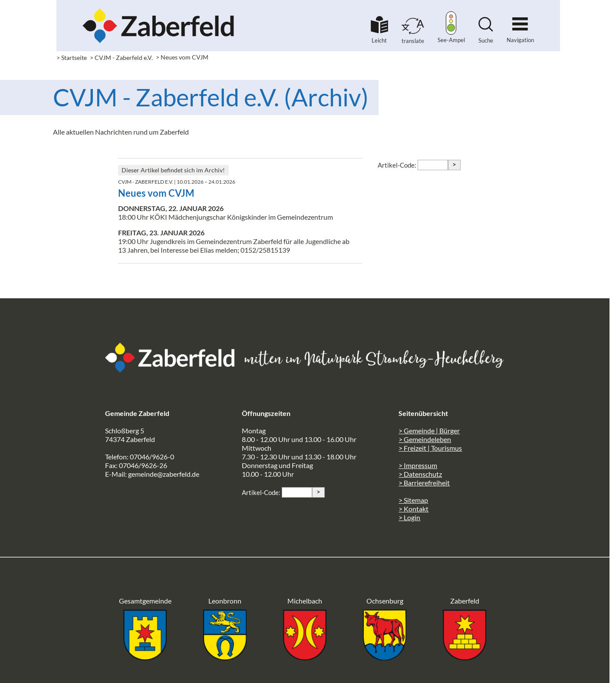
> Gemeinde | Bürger (429, 431)
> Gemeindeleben (425, 439)
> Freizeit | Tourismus (430, 448)
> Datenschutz (420, 474)
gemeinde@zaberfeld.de (164, 474)
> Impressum (418, 465)
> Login (409, 517)
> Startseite (72, 58)
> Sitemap (413, 500)
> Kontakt (413, 509)
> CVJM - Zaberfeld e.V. (121, 58)
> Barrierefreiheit (424, 483)
